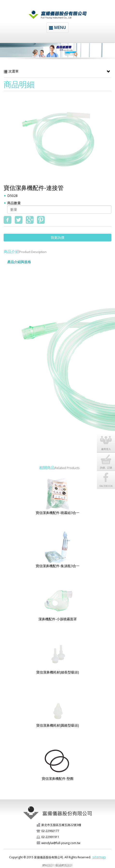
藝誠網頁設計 (64, 865)
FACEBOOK (106, 486)
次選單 (57, 71)
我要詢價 (57, 237)
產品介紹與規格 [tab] (19, 262)
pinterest (41, 220)
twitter (19, 220)
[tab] (39, 260)
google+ (30, 220)
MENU (57, 28)
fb (7, 220)
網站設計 (48, 865)
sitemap (99, 857)
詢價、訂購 (106, 468)
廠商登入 (106, 449)
